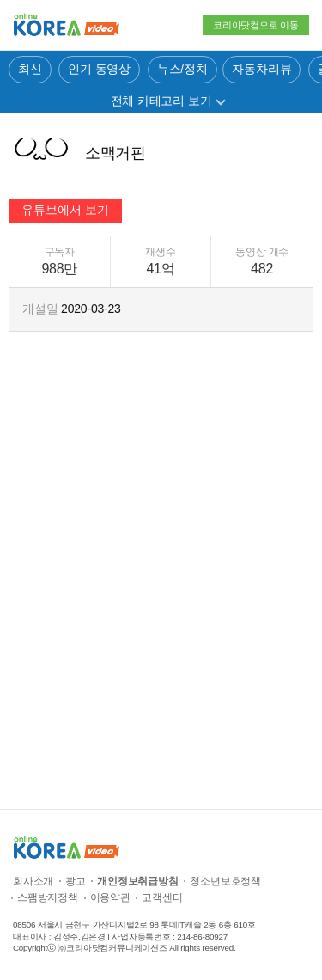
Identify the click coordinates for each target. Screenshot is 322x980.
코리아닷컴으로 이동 (256, 25)
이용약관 (110, 897)
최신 (30, 69)
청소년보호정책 (225, 881)
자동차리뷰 (261, 69)
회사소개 (33, 881)
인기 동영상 (99, 69)
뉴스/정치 (182, 69)
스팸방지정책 (48, 897)
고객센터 (162, 897)
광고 (76, 881)
